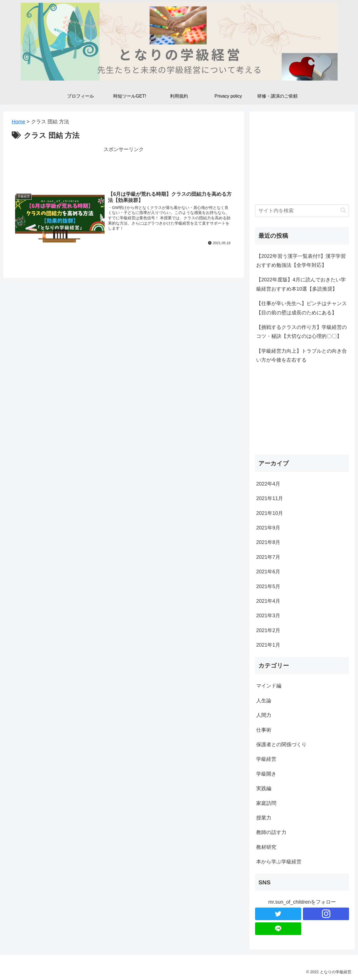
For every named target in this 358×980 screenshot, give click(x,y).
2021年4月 (268, 601)
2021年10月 (270, 513)
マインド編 (269, 686)
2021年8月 (268, 542)
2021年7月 (268, 557)
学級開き (266, 774)
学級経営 (266, 759)
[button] (343, 210)
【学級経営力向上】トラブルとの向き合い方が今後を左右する (302, 355)
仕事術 (264, 730)
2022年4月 (268, 484)
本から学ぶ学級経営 (279, 862)
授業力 (264, 818)
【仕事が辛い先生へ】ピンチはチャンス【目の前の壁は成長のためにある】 (302, 308)
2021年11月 (270, 498)
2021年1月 (268, 645)
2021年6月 (268, 572)
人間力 (264, 715)
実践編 (264, 788)
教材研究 (266, 847)
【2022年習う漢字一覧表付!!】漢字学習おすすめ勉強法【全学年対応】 (301, 261)
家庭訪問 (266, 803)
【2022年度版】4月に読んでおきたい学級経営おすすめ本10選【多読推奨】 (301, 284)
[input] (302, 211)
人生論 (264, 701)
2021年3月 (268, 616)
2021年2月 (268, 630)
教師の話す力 (271, 832)
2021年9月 (268, 528)
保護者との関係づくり (281, 745)
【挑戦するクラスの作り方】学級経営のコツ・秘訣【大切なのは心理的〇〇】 (302, 332)
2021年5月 (268, 586)
